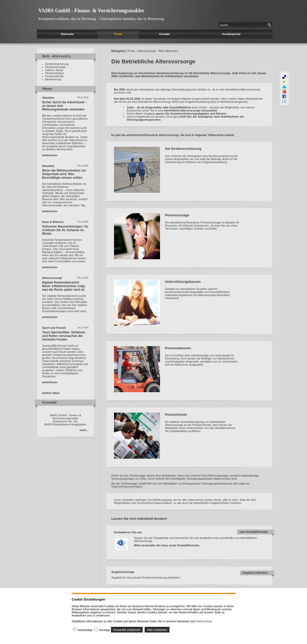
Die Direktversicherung (183, 149)
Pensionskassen (178, 348)
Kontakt (164, 34)
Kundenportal (231, 34)
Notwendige (85, 630)
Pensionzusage (177, 215)
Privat (118, 34)
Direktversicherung (57, 64)
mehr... (84, 430)
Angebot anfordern (255, 573)
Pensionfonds (176, 415)
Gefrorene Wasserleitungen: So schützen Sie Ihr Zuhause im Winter (65, 230)
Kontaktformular (188, 545)
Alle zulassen (157, 630)
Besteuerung (53, 79)
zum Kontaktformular (254, 532)
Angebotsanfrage (123, 572)
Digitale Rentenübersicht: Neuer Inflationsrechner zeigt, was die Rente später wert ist (64, 286)
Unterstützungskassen (183, 282)
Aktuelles (48, 98)
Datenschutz (204, 621)
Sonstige (105, 630)
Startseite (67, 34)
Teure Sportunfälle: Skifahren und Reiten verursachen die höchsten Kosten (64, 336)
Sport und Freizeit (54, 328)
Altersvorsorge (52, 278)
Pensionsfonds (54, 76)
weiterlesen (50, 155)
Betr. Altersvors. (169, 51)
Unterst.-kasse (54, 70)
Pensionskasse (55, 73)
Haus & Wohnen (53, 222)
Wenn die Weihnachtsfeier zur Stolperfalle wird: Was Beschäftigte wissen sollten (64, 174)
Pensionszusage (56, 67)
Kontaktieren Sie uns (128, 532)
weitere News (51, 393)
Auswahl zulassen (127, 630)
